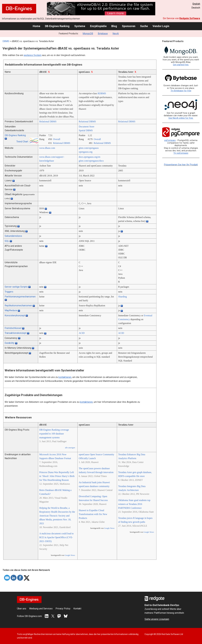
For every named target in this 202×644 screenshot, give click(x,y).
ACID (82, 333)
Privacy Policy (63, 609)
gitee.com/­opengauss (89, 148)
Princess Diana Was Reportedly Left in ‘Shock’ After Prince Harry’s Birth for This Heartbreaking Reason (57, 476)
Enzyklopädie (98, 26)
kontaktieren (65, 377)
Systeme (80, 26)
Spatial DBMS (86, 130)
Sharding (123, 297)
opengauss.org (86, 152)
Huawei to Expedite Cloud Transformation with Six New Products (93, 514)
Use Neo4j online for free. (181, 118)
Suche (144, 26)
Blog (114, 26)
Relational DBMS (48, 122)
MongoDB (88, 34)
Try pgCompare (181, 153)
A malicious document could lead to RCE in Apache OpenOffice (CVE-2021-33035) (56, 537)
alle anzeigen (70, 448)
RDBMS (102, 93)
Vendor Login (161, 26)
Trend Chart (22, 142)
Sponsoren (129, 26)
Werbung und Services (41, 609)
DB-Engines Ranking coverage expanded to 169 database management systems (54, 434)
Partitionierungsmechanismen (20, 297)
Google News (70, 555)
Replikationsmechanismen (18, 306)
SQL (7, 241)
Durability (10, 343)
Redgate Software (190, 18)
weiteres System (33, 55)
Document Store (86, 127)
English (196, 4)
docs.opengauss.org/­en (90, 157)
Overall (57, 139)
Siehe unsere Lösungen (157, 619)
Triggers (9, 292)
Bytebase (103, 34)
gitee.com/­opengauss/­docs (91, 161)
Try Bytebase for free (181, 91)
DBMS (6, 41)
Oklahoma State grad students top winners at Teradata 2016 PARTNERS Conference (134, 504)
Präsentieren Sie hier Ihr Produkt (181, 165)
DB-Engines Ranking (57, 26)
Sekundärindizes (13, 236)
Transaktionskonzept (15, 333)
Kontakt (77, 609)
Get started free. (181, 65)
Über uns (22, 609)
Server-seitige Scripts (16, 287)
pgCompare (170, 140)
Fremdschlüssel (13, 328)
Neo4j (116, 34)
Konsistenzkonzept (15, 315)
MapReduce (11, 310)
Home (36, 26)
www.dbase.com (47, 148)
